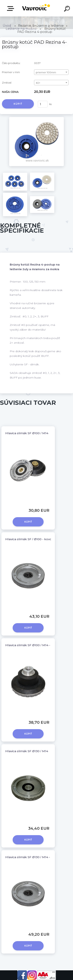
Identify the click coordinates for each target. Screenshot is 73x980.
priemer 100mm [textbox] (46, 72)
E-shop (11, 9)
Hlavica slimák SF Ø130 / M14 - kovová (33, 857)
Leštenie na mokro (21, 29)
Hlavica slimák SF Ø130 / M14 (27, 751)
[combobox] (51, 72)
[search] (68, 9)
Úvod (7, 26)
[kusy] (43, 104)
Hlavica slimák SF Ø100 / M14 (27, 433)
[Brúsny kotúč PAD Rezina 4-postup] (36, 118)
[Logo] (36, 8)
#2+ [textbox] (38, 83)
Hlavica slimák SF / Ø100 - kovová (30, 539)
